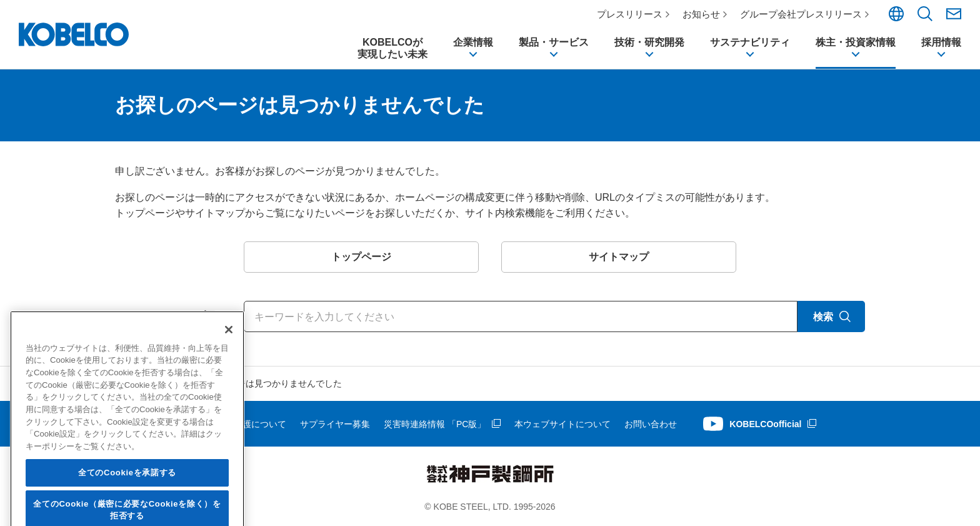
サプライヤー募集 (335, 424)
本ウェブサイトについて (562, 424)
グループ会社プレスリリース (801, 14)
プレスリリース (630, 14)
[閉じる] (229, 405)
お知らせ (701, 14)
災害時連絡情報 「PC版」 (435, 424)
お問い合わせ (651, 424)
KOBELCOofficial (765, 424)
